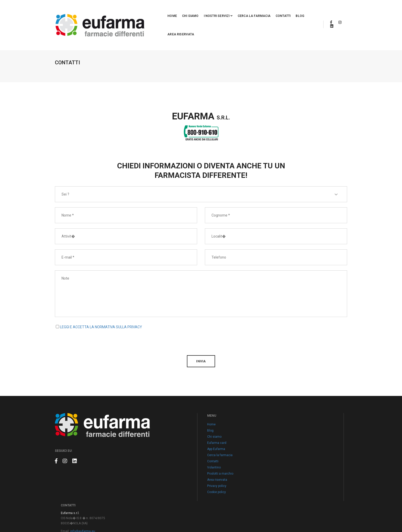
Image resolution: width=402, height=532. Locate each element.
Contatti (253, 9)
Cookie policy (172, 472)
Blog (270, 9)
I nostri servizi (188, 9)
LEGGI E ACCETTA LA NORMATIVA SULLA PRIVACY (101, 300)
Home (142, 9)
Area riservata (293, 9)
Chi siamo (160, 9)
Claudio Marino (336, 517)
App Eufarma (172, 429)
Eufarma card (172, 423)
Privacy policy (172, 466)
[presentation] (94, 313)
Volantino (169, 448)
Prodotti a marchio (176, 454)
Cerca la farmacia (224, 9)
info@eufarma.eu (284, 423)
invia (201, 334)
